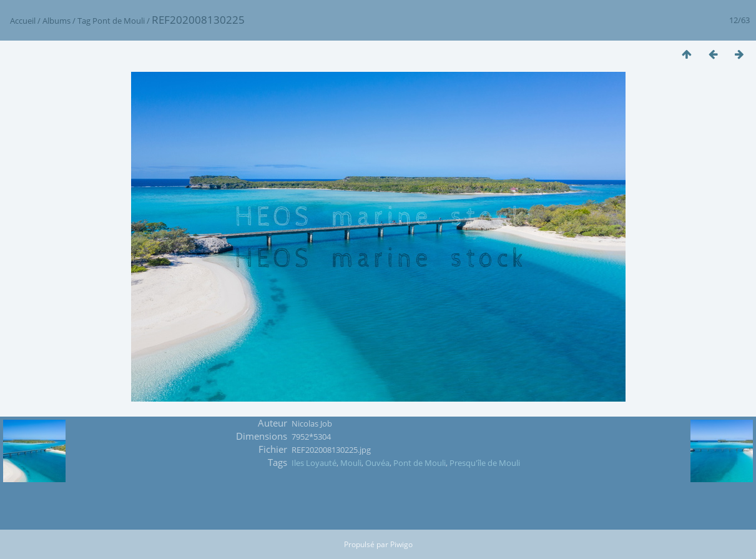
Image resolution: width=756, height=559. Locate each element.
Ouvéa (377, 463)
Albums (56, 21)
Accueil (23, 21)
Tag (84, 21)
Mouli (351, 463)
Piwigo (401, 544)
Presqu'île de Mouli (485, 463)
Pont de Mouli (119, 21)
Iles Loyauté (314, 463)
